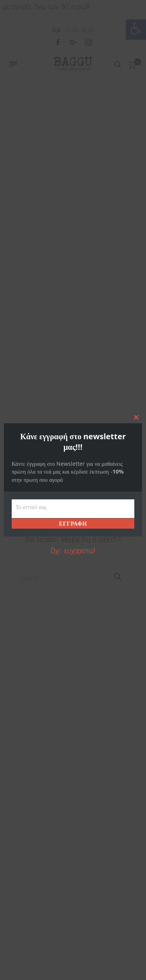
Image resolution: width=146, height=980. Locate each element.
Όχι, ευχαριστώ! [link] (73, 551)
